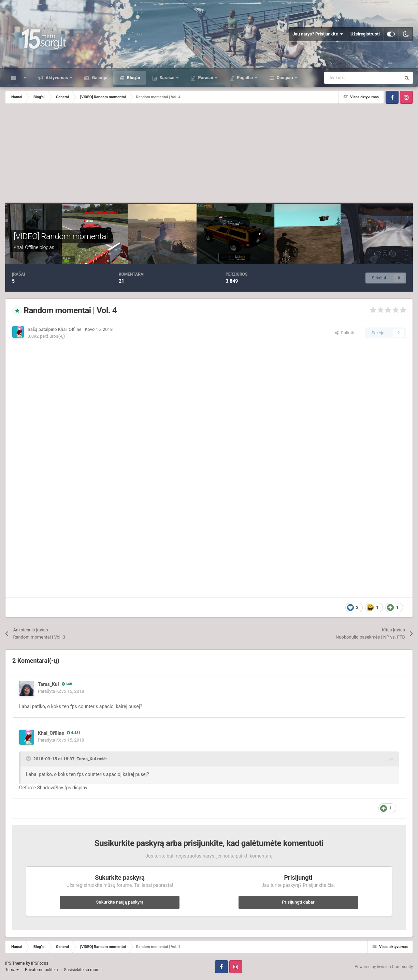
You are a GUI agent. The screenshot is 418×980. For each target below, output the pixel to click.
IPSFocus (40, 963)
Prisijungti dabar (298, 902)
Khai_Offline (26, 247)
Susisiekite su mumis (83, 970)
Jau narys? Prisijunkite (318, 34)
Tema (12, 970)
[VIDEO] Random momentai (61, 236)
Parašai (205, 78)
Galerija (99, 78)
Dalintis (345, 333)
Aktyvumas (57, 78)
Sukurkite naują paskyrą (120, 902)
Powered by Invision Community (384, 967)
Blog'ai (133, 78)
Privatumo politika (41, 970)
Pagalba (245, 78)
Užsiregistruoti (365, 34)
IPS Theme (15, 963)
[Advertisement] (209, 155)
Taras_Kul (48, 684)
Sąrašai (167, 78)
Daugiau (285, 78)
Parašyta (61, 691)
